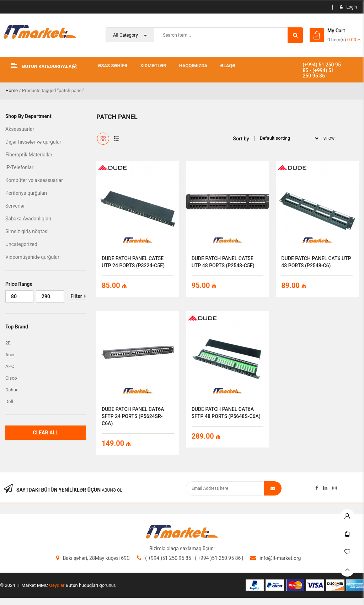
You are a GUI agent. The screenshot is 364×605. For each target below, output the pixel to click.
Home (12, 90)
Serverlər (15, 206)
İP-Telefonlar (19, 167)
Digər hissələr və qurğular (33, 142)
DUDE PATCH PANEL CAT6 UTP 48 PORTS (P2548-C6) (316, 262)
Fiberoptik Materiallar (29, 155)
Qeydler (57, 585)
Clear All (45, 433)
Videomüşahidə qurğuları (33, 257)
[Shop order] (287, 138)
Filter (76, 296)
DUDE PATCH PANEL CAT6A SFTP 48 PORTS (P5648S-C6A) (226, 413)
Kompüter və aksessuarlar (34, 180)
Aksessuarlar (20, 129)
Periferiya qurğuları (26, 193)
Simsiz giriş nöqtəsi (27, 231)
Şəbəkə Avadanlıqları (28, 219)
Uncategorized (21, 244)
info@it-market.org (280, 558)
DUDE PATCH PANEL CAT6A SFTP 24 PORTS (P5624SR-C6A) (133, 416)
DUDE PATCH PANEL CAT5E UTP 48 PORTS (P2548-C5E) (223, 262)
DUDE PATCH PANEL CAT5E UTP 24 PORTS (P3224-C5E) (133, 262)
